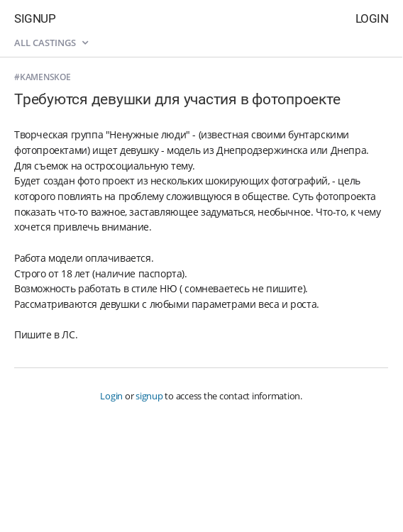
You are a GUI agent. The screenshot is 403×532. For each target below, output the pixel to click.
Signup (35, 18)
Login (372, 18)
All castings (51, 43)
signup (149, 396)
